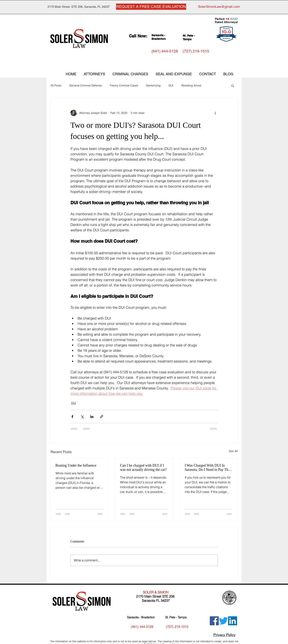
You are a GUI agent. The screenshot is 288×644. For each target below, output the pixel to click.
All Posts (56, 85)
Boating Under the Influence (76, 465)
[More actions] (215, 113)
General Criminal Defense (86, 85)
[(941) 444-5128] (165, 51)
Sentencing (153, 85)
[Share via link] (102, 417)
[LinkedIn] (233, 621)
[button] (233, 86)
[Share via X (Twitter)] (82, 417)
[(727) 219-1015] (196, 51)
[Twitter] (223, 621)
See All (233, 451)
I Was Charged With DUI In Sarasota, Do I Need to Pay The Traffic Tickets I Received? (207, 468)
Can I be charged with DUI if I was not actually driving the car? (143, 468)
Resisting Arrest (191, 85)
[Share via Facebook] (72, 417)
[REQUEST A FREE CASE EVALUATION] (151, 7)
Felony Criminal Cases (124, 85)
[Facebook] (214, 621)
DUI (171, 85)
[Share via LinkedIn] (92, 417)
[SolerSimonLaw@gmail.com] (219, 7)
